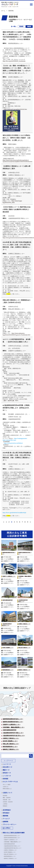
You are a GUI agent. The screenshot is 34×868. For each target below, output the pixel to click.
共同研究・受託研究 (8, 802)
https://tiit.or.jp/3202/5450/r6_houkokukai (14, 61)
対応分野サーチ (7, 767)
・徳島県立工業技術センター (10, 859)
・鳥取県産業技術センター (10, 857)
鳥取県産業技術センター (10, 747)
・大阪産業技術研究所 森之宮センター (13, 848)
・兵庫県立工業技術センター (10, 850)
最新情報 (5, 816)
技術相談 (5, 779)
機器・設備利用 (7, 798)
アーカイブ (6, 819)
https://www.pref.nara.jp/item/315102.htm (15, 109)
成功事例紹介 (7, 810)
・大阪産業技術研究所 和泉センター (12, 846)
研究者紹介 (6, 813)
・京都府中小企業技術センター (11, 840)
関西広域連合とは (7, 789)
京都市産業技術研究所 (10, 730)
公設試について (7, 793)
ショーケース (7, 764)
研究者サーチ (7, 773)
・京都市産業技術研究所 (9, 844)
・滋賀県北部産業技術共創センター (12, 838)
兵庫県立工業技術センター (11, 739)
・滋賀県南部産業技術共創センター (12, 836)
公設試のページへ (7, 561)
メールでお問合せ (7, 559)
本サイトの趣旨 (7, 785)
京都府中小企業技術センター (12, 725)
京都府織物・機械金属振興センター (14, 728)
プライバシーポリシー (10, 825)
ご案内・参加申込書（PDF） (11, 401)
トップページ (8, 761)
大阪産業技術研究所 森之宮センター (14, 736)
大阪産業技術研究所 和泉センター (13, 733)
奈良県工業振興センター (10, 741)
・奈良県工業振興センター (10, 852)
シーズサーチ (7, 776)
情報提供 (5, 806)
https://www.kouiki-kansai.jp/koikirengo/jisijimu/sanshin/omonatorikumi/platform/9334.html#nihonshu (17, 161)
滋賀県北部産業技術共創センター (13, 722)
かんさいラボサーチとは (10, 782)
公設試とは (6, 787)
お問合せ (8, 828)
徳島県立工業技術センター (11, 750)
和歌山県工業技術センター (11, 744)
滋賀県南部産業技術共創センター (13, 719)
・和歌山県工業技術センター (10, 855)
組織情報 (5, 822)
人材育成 (5, 804)
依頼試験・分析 (7, 800)
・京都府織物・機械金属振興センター (13, 842)
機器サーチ (6, 770)
